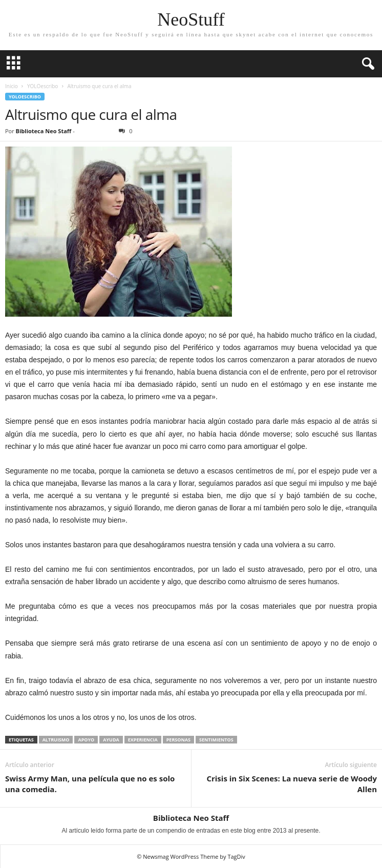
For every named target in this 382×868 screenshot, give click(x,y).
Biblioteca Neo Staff (44, 131)
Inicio (12, 86)
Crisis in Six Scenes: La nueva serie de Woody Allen (292, 784)
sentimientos (216, 740)
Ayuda (111, 740)
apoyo (86, 740)
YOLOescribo (43, 86)
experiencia (143, 740)
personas (178, 740)
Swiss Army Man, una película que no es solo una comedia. (90, 784)
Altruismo (56, 740)
